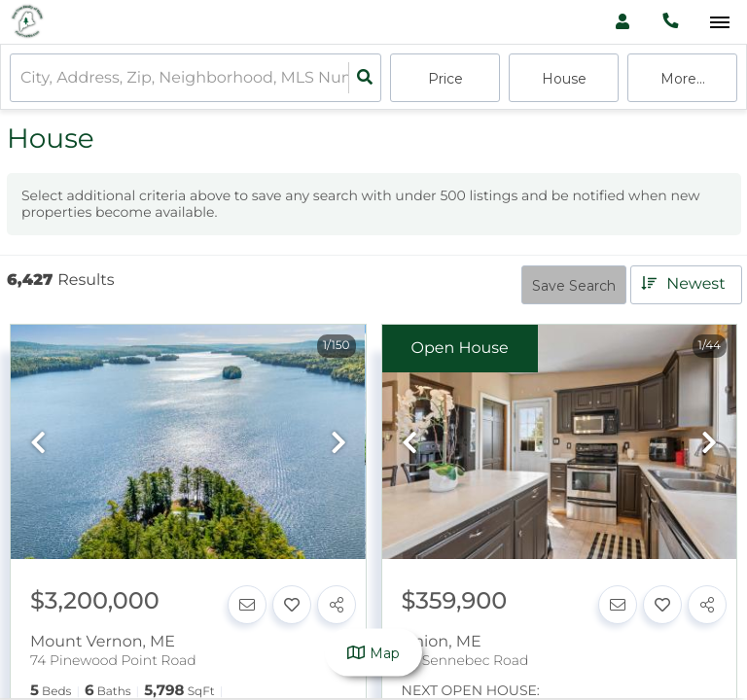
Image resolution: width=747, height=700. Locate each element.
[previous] (38, 444)
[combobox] (22, 78)
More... (683, 79)
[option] (188, 443)
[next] (338, 444)
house (564, 79)
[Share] (337, 605)
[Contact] (247, 605)
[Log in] (622, 22)
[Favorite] (292, 605)
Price (445, 79)
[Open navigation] (719, 23)
